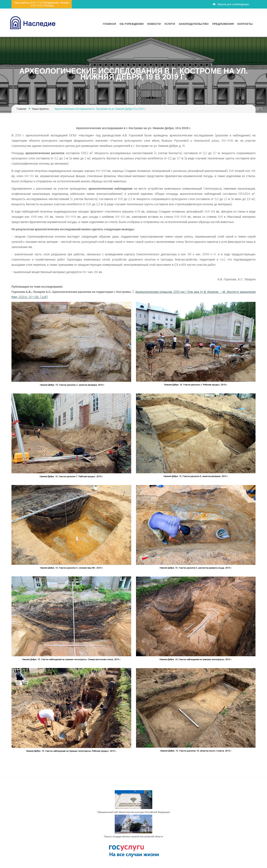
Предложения (223, 24)
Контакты (245, 24)
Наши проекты (40, 109)
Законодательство (194, 24)
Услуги (170, 24)
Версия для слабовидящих (231, 4)
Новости (154, 24)
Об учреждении (132, 24)
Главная (109, 24)
